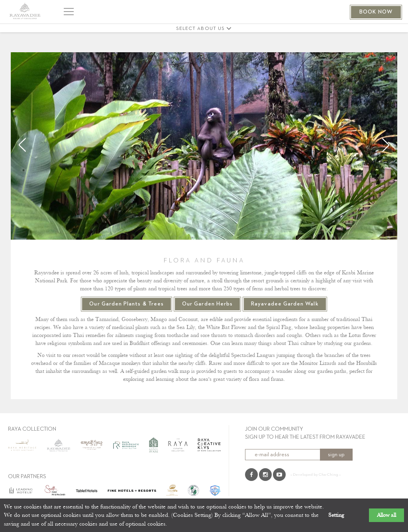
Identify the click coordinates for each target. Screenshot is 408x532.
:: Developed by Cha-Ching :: (316, 475)
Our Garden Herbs (207, 304)
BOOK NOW (376, 12)
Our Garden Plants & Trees (127, 304)
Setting (336, 515)
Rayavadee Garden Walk (285, 304)
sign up (336, 455)
